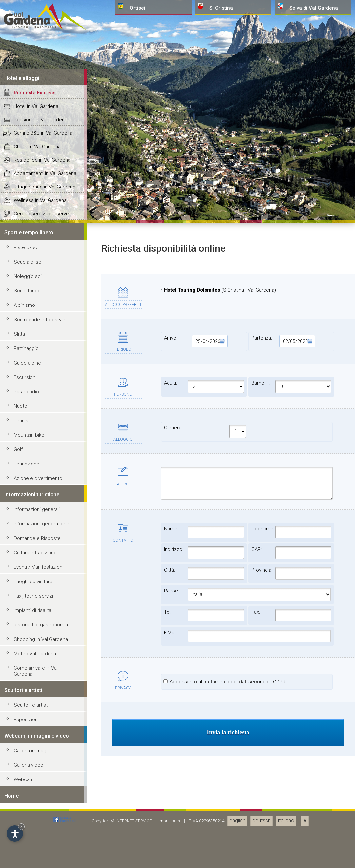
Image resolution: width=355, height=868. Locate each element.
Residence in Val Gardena (42, 631)
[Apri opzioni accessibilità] (15, 834)
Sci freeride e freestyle (39, 791)
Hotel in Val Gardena (36, 578)
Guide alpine (27, 834)
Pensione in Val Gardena (40, 591)
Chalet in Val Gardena (37, 618)
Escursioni (25, 849)
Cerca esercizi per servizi (42, 685)
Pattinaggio (26, 820)
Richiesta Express (35, 564)
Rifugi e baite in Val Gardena (45, 658)
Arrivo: (196, 813)
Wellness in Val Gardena (40, 672)
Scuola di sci (28, 733)
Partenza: (283, 813)
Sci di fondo (27, 762)
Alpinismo (24, 777)
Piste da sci (27, 719)
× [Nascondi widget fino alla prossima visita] (21, 827)
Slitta (19, 805)
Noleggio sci (28, 748)
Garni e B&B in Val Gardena (43, 604)
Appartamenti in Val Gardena (45, 645)
